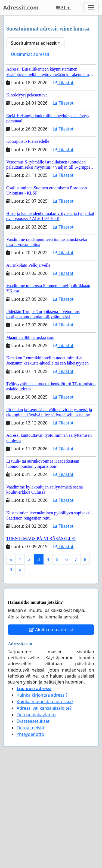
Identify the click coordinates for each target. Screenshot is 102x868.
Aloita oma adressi (51, 630)
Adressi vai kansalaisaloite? (44, 708)
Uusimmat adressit (30, 54)
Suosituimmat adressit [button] (34, 43)
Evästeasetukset (33, 721)
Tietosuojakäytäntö (36, 715)
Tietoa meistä (30, 728)
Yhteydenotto (30, 734)
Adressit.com (21, 7)
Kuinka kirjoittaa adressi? (42, 695)
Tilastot (63, 83)
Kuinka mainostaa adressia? (45, 702)
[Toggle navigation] (91, 8)
